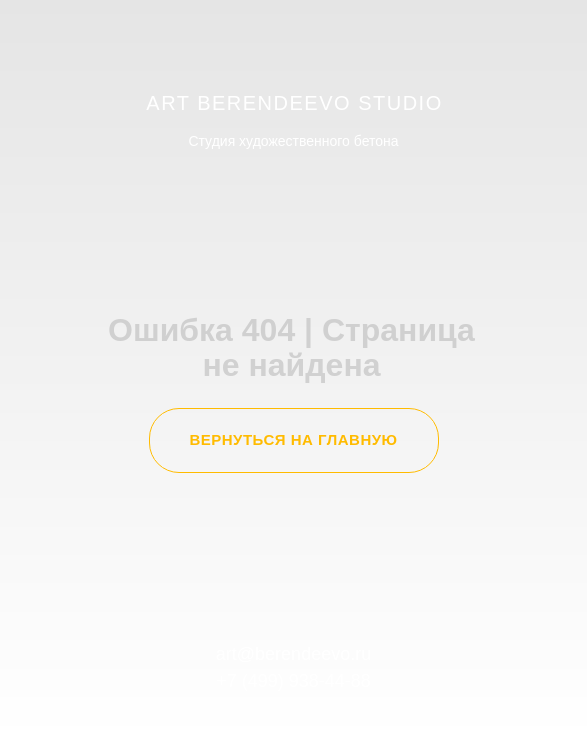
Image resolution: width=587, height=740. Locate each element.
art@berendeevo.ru (293, 654)
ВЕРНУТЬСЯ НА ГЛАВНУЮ (293, 439)
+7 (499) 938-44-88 (293, 681)
